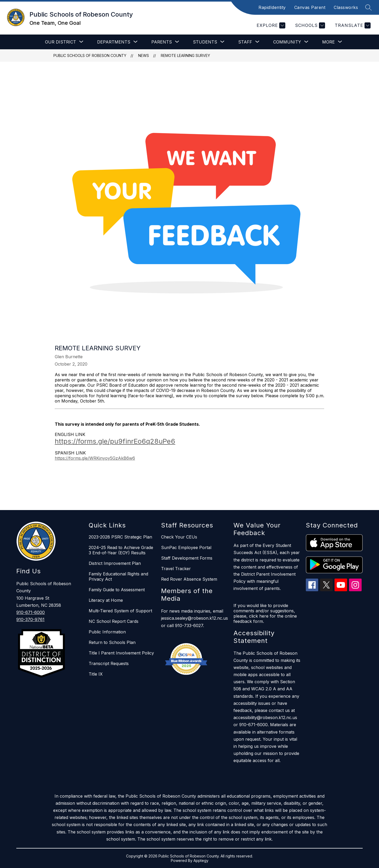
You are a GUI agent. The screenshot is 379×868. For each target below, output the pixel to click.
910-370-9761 (30, 619)
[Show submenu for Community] (287, 42)
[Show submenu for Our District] (61, 42)
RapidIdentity (272, 7)
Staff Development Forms (187, 558)
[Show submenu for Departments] (114, 42)
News (144, 55)
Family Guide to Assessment (117, 590)
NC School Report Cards (114, 621)
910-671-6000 (31, 612)
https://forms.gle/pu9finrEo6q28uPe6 (115, 441)
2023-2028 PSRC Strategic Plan (120, 537)
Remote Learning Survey (185, 55)
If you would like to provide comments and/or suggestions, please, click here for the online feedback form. (265, 613)
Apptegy (201, 860)
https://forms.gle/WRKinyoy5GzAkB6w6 (95, 458)
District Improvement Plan (115, 563)
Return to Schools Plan (112, 642)
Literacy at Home (106, 600)
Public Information (107, 632)
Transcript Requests (109, 663)
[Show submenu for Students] (205, 42)
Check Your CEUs (179, 537)
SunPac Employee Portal (186, 547)
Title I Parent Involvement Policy (121, 653)
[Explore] (270, 25)
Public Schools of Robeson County (90, 55)
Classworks (346, 7)
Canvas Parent (310, 7)
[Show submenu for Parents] (162, 42)
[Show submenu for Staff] (245, 42)
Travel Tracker (176, 569)
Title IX (96, 674)
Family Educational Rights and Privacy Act (118, 576)
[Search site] (368, 7)
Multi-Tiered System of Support (120, 611)
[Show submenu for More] (328, 42)
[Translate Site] (352, 25)
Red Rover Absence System (189, 579)
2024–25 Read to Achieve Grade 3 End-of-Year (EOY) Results (121, 550)
